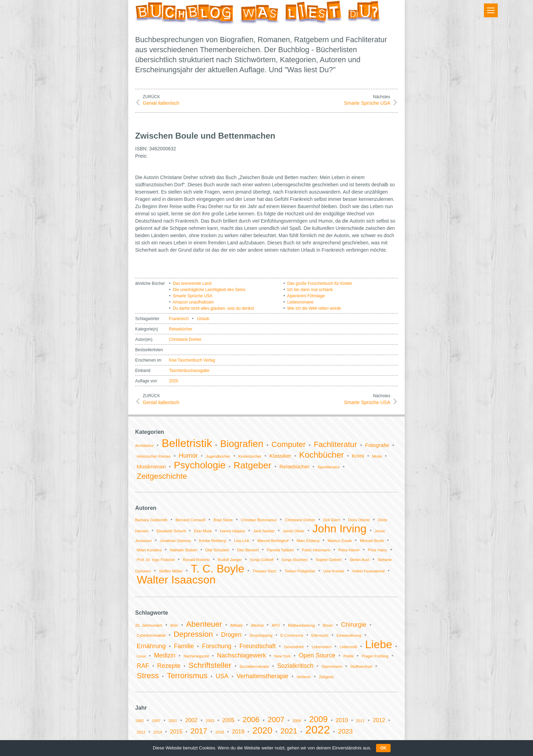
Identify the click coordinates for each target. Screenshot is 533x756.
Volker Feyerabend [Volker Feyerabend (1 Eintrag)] (368, 571)
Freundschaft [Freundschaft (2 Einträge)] (258, 646)
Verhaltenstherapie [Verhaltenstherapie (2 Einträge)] (262, 676)
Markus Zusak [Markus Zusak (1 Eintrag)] (339, 541)
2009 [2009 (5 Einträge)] (318, 719)
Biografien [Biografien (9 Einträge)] (242, 444)
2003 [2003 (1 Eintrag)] (210, 721)
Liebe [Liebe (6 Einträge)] (378, 644)
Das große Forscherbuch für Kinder (320, 283)
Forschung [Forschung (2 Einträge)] (217, 646)
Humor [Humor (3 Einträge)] (188, 455)
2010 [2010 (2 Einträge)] (342, 720)
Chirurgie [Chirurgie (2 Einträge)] (354, 625)
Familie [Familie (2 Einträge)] (184, 646)
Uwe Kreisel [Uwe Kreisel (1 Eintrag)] (334, 571)
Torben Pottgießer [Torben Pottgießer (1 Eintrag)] (300, 571)
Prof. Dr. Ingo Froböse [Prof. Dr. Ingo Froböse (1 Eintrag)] (156, 560)
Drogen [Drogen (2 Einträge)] (231, 635)
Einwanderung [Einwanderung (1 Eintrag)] (349, 635)
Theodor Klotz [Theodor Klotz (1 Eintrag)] (264, 571)
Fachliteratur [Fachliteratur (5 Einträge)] (335, 444)
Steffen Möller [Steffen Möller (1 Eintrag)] (171, 571)
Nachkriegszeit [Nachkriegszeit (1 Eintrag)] (196, 656)
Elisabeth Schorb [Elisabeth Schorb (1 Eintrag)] (171, 531)
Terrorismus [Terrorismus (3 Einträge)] (187, 676)
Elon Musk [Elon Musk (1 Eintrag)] (203, 531)
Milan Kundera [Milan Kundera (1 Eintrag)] (149, 550)
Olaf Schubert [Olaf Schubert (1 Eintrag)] (217, 550)
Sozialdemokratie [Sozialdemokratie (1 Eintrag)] (254, 666)
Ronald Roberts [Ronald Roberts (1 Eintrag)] (196, 560)
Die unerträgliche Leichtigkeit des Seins (209, 290)
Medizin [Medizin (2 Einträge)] (165, 655)
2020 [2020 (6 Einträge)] (262, 730)
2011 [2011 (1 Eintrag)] (360, 721)
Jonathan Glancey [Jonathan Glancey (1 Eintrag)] (175, 541)
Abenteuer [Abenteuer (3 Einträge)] (204, 624)
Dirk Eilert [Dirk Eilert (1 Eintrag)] (331, 520)
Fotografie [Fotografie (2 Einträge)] (377, 445)
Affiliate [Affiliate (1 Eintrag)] (237, 625)
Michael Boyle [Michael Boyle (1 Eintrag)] (372, 541)
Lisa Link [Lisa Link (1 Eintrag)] (242, 541)
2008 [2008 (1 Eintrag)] (297, 721)
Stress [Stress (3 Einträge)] (148, 676)
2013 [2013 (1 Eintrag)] (141, 732)
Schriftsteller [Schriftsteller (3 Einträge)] (210, 665)
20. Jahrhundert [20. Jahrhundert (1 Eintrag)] (149, 625)
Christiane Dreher (185, 339)
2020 (174, 381)
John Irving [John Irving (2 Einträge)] (340, 529)
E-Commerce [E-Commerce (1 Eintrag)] (292, 635)
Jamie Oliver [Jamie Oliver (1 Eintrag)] (293, 531)
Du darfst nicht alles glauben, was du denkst (213, 308)
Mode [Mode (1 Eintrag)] (377, 456)
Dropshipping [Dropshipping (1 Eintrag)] (261, 635)
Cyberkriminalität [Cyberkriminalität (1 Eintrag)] (151, 635)
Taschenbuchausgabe (189, 371)
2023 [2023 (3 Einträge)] (345, 731)
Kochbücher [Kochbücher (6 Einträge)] (322, 455)
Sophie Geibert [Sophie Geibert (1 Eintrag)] (329, 560)
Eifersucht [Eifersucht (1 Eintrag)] (320, 635)
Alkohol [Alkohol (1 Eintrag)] (257, 625)
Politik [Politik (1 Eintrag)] (348, 656)
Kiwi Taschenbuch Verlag (192, 360)
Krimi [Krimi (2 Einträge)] (358, 456)
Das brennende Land (192, 283)
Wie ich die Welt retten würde (314, 308)
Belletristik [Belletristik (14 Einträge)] (187, 443)
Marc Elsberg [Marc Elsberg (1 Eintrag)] (308, 541)
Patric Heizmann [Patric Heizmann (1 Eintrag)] (316, 550)
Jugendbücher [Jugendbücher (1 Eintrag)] (218, 456)
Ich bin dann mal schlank (310, 290)
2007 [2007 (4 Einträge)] (276, 720)
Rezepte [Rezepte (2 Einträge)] (169, 666)
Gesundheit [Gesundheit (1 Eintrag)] (294, 647)
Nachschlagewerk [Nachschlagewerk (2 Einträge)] (242, 655)
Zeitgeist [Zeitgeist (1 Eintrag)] (326, 677)
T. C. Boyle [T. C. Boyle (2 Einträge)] (218, 569)
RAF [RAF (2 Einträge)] (143, 666)
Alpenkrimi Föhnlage (306, 296)
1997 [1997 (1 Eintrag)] (156, 721)
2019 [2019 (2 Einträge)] (238, 732)
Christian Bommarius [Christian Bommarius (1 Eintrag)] (259, 520)
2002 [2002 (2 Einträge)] (191, 720)
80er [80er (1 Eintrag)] (174, 625)
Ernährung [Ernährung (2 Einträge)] (151, 646)
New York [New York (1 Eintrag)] (282, 656)
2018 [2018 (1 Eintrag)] (220, 732)
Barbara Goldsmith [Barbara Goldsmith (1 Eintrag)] (151, 520)
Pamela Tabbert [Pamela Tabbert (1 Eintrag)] (280, 550)
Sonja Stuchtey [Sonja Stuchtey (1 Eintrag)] (295, 560)
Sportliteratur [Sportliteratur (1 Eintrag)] (329, 467)
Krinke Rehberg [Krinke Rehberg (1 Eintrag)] (213, 541)
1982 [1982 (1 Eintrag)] (139, 721)
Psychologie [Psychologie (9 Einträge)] (200, 465)
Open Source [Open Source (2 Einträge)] (317, 655)
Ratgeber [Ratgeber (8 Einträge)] (253, 465)
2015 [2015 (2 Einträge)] (176, 732)
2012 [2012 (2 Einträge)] (379, 720)
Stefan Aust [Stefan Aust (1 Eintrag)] (359, 560)
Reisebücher (181, 329)
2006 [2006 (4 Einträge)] (251, 720)
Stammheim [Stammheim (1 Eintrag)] (332, 666)
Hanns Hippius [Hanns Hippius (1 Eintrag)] (233, 531)
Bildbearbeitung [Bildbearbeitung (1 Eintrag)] (301, 625)
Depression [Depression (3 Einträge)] (193, 634)
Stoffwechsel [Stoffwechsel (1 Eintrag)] (361, 666)
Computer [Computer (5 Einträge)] (288, 444)
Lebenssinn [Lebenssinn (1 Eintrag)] (322, 647)
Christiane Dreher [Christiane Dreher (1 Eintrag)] (300, 520)
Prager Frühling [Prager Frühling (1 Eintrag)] (375, 656)
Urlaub (203, 319)
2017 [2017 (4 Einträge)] (199, 731)
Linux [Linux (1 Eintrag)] (141, 656)
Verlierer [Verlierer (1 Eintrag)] (304, 677)
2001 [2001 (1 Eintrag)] (173, 721)
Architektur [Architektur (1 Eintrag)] (144, 446)
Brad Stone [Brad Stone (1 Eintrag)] (223, 520)
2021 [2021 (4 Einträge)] (289, 731)
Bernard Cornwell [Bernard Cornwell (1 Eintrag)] (190, 520)
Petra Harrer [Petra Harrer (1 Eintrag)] (349, 550)
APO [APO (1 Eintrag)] (276, 625)
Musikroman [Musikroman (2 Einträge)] (151, 466)
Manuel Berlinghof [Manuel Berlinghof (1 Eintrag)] (273, 541)
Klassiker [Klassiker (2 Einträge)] (280, 456)
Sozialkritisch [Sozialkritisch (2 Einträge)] (295, 666)
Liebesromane (300, 302)
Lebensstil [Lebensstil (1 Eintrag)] (348, 647)
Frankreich (179, 319)
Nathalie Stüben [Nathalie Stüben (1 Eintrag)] (184, 550)
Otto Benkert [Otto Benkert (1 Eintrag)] (248, 550)
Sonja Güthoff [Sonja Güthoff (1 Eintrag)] (262, 560)
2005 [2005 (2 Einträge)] (228, 720)
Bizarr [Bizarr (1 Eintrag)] (328, 625)
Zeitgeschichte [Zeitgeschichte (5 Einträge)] (162, 476)
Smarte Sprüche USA (193, 296)
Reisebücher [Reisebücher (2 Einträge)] (294, 466)
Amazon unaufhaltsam (193, 302)
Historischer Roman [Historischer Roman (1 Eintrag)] (153, 456)
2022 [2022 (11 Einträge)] (317, 730)
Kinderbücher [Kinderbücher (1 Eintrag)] (250, 456)
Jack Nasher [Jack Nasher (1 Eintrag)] (264, 531)
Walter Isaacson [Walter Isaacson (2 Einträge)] (176, 580)
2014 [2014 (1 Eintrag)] (158, 732)
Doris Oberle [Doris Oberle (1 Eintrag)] (359, 520)
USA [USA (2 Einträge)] (222, 676)
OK (383, 748)
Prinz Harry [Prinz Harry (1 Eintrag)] (377, 550)
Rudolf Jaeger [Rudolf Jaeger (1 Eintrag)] (230, 560)
